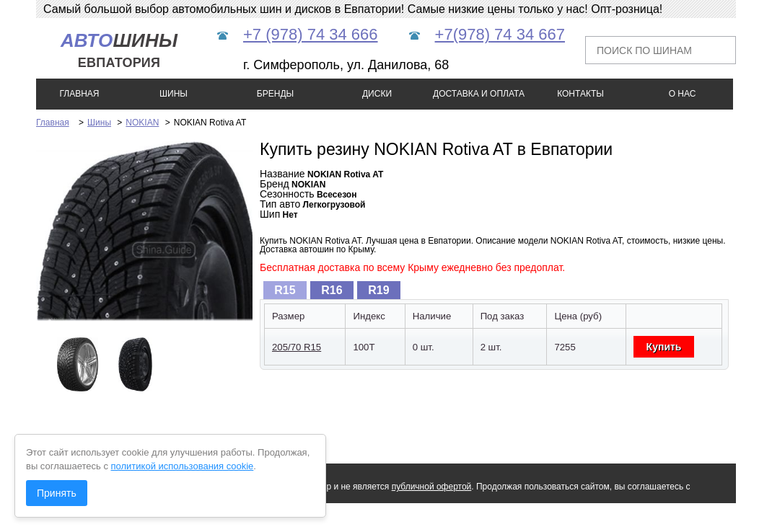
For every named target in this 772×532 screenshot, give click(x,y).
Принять (57, 493)
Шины (99, 123)
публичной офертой (432, 487)
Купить (664, 347)
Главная (53, 123)
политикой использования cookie (183, 466)
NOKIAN (142, 123)
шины (119, 50)
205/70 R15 (297, 347)
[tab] (285, 290)
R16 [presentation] (332, 290)
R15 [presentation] (285, 290)
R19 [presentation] (378, 290)
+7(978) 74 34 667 (500, 34)
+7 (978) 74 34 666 (311, 34)
